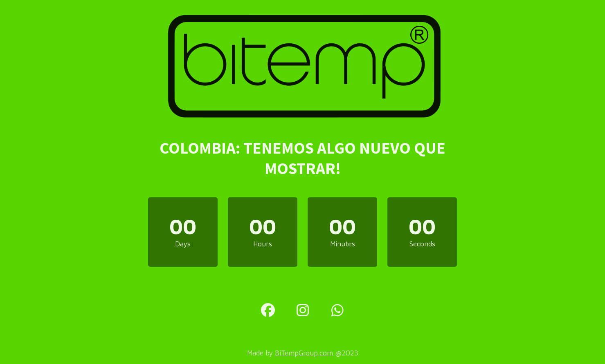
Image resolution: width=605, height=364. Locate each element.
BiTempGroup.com (304, 353)
